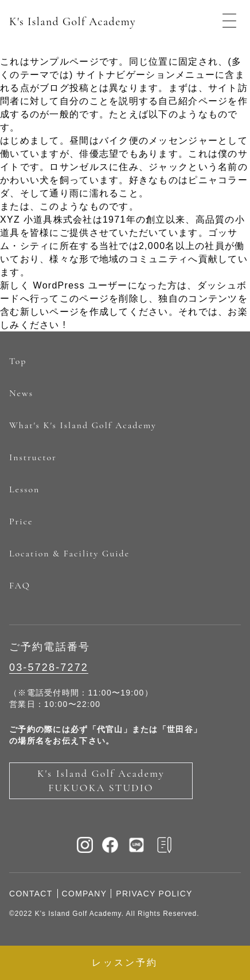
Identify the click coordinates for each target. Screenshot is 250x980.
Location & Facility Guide (69, 554)
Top (18, 361)
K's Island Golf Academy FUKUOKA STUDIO (101, 781)
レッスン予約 (125, 963)
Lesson (24, 489)
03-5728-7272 (49, 667)
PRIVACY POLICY (154, 894)
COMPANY (85, 894)
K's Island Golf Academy (73, 22)
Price (21, 521)
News (21, 393)
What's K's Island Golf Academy (83, 425)
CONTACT (31, 894)
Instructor (33, 457)
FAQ (20, 586)
